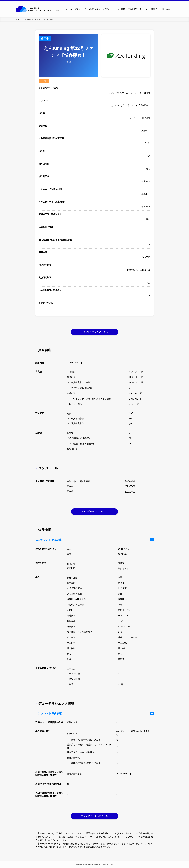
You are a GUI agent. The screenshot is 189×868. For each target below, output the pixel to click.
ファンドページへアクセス (94, 332)
